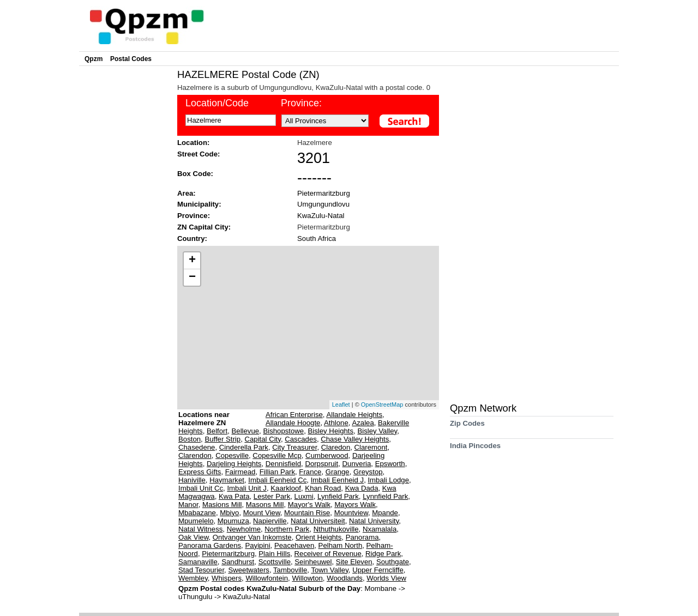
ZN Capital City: (204, 227)
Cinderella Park (244, 447)
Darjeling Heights (234, 464)
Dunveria (357, 464)
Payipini (257, 545)
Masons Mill (265, 505)
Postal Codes (131, 59)
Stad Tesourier (201, 570)
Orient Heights (318, 537)
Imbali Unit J (247, 488)
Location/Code (217, 103)
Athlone (336, 423)
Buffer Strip (222, 439)
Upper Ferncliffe (378, 570)
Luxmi (304, 496)
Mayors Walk (355, 505)
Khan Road (323, 488)
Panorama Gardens (210, 545)
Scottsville (275, 562)
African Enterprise (294, 415)
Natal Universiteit (318, 521)
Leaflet (341, 404)
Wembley (193, 578)
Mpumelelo (196, 521)
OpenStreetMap (382, 404)
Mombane (381, 588)
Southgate (393, 562)
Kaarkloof (286, 488)
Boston (189, 439)
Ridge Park (383, 554)
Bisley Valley (377, 431)
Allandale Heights (354, 415)
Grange (338, 472)
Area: (186, 193)
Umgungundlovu (323, 204)
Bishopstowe (283, 431)
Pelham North (341, 545)
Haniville (192, 480)
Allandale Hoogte (293, 423)
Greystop (368, 472)
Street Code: (198, 154)
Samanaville (198, 562)
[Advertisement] (125, 232)
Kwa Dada (362, 488)
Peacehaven (294, 545)
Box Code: (195, 174)
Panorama (362, 537)
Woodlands (345, 578)
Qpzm (94, 59)
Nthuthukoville (336, 529)
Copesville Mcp (277, 455)
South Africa (317, 238)
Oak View (193, 537)
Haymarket (227, 480)
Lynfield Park (338, 496)
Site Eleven (354, 562)
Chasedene (197, 447)
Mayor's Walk (309, 505)
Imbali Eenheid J (338, 480)
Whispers (227, 578)
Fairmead (240, 472)
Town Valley (329, 570)
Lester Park (272, 496)
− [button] (192, 277)
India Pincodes (475, 449)
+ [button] (192, 261)
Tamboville (290, 570)
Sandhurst (238, 562)
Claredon (336, 447)
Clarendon (195, 455)
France (310, 472)
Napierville (270, 521)
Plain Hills (274, 554)
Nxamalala (380, 529)
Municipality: (199, 204)
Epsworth (390, 464)
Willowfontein (267, 578)
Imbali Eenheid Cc (277, 480)
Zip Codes (467, 427)
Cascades (301, 439)
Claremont (371, 447)
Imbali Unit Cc (201, 488)
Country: (192, 238)
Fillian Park (277, 472)
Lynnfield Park (385, 496)
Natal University (374, 521)
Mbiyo (229, 513)
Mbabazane (197, 513)
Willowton (307, 578)
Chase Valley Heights (355, 439)
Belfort (217, 431)
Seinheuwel (313, 562)
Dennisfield (283, 464)
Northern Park (287, 529)
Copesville (232, 455)
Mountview (351, 513)
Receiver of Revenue (328, 554)
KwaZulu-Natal (321, 216)
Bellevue (246, 431)
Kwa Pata (234, 496)
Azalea (363, 423)
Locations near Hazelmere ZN (204, 419)
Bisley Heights (331, 431)
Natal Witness (200, 529)
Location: (193, 143)
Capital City (262, 439)
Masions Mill (222, 505)
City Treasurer (294, 447)
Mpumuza (233, 521)
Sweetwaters (249, 570)
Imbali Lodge (388, 480)
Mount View (262, 513)
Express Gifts (200, 472)
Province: (301, 103)
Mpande (385, 513)
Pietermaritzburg (324, 193)
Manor (188, 505)
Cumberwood (327, 455)
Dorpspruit (321, 464)
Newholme (244, 529)
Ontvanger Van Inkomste (252, 537)
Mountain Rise (307, 513)
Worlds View (386, 578)
